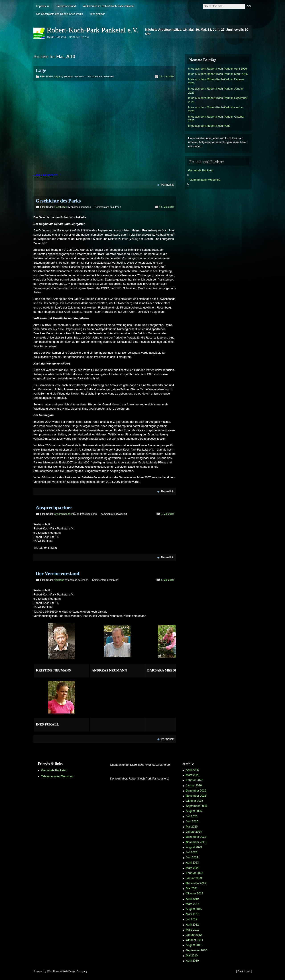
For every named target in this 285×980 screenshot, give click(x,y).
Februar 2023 (194, 873)
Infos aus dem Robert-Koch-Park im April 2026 (218, 69)
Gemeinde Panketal (201, 170)
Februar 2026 (194, 780)
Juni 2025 (192, 821)
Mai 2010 (192, 955)
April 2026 (192, 770)
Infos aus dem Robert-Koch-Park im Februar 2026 (216, 81)
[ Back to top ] (244, 971)
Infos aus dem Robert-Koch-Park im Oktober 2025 (216, 119)
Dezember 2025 (196, 791)
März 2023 (193, 868)
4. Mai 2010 (167, 580)
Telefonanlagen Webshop (204, 180)
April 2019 (192, 899)
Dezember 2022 (196, 883)
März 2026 (193, 775)
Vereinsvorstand (66, 6)
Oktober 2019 (195, 893)
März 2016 (193, 904)
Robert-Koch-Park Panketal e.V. (93, 30)
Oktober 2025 (195, 801)
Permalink (167, 185)
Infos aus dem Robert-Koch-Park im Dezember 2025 (218, 100)
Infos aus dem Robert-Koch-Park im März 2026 (218, 74)
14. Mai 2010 (166, 76)
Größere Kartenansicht (45, 175)
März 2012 (193, 930)
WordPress (53, 971)
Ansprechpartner (54, 508)
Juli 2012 (192, 919)
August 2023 (194, 847)
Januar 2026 (194, 785)
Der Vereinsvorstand (57, 574)
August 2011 (194, 945)
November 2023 (196, 842)
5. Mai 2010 (167, 514)
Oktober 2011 (195, 940)
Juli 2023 (192, 852)
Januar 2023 (194, 878)
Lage (41, 70)
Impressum (43, 6)
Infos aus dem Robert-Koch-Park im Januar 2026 (216, 91)
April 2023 (192, 863)
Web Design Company (75, 971)
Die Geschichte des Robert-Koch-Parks (60, 14)
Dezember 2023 (196, 837)
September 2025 (196, 806)
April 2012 (192, 925)
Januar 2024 (194, 832)
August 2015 (194, 909)
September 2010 (196, 950)
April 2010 (192, 961)
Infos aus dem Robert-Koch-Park (209, 126)
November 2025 (196, 796)
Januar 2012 (194, 935)
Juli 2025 (192, 816)
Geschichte (61, 207)
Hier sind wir (97, 14)
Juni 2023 (192, 857)
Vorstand (59, 580)
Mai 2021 (192, 888)
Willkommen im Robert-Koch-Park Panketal (109, 6)
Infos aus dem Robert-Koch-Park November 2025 (216, 109)
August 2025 (194, 811)
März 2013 (193, 914)
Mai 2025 (192, 827)
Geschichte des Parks (58, 201)
